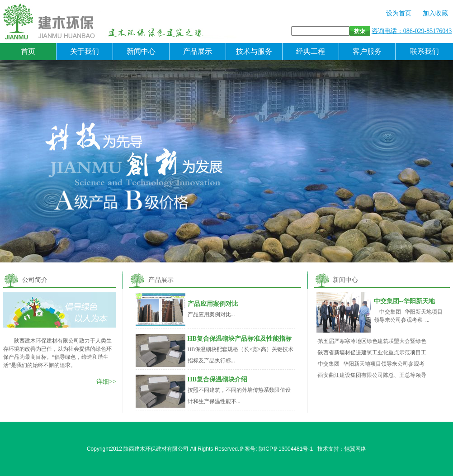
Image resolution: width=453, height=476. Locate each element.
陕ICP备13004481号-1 (286, 449)
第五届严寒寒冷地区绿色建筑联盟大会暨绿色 (372, 341)
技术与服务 (254, 51)
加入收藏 (435, 13)
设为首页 (399, 13)
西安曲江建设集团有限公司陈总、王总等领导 (372, 375)
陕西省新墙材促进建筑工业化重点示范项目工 (372, 352)
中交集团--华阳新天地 (404, 301)
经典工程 (311, 51)
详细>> (106, 382)
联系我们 (425, 51)
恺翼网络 (355, 449)
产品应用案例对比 (213, 304)
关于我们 (85, 51)
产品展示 (198, 51)
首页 (28, 51)
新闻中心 (141, 51)
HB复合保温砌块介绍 (217, 379)
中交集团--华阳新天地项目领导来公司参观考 (371, 364)
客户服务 (367, 51)
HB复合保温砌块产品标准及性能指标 (240, 339)
